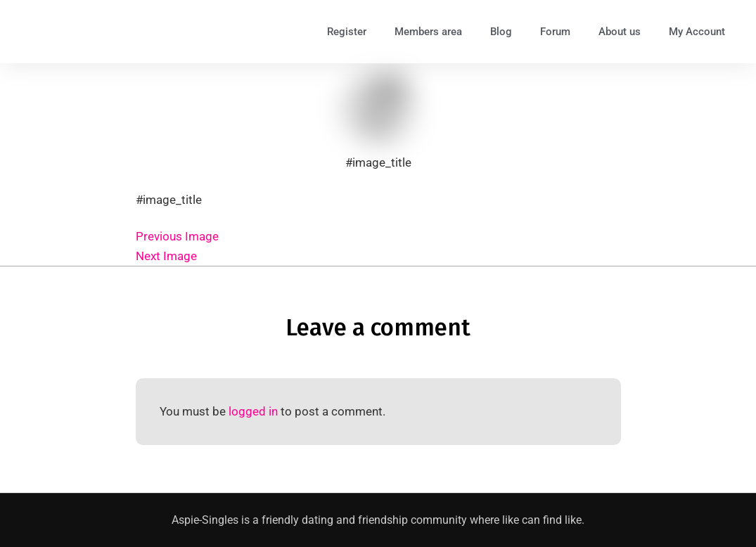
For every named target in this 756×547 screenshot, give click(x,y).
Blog (501, 32)
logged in (253, 411)
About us (620, 32)
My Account (697, 32)
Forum (555, 32)
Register (347, 32)
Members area (428, 32)
